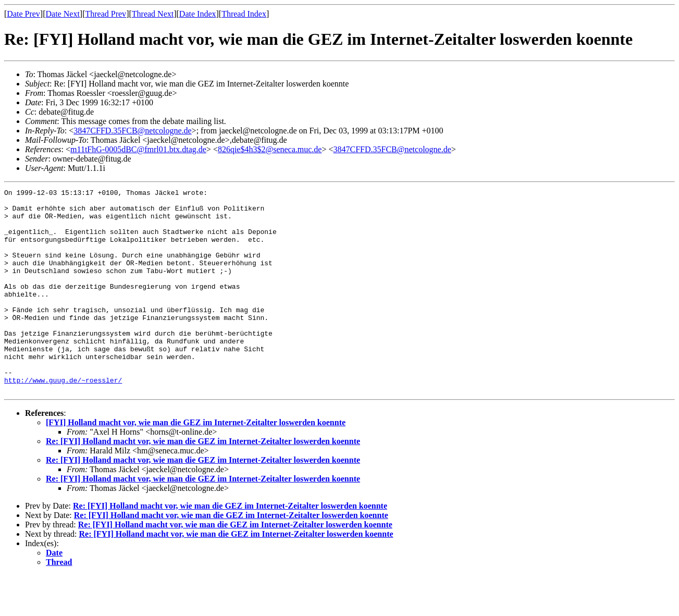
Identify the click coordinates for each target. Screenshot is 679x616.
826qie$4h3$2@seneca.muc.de (270, 149)
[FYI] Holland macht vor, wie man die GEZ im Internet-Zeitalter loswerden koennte (196, 463)
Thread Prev (106, 14)
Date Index (198, 14)
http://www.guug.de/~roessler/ (63, 419)
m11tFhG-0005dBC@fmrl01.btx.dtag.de (138, 149)
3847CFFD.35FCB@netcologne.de (132, 131)
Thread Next (153, 14)
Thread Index (244, 14)
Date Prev (23, 14)
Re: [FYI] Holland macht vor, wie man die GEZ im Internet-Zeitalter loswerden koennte (203, 482)
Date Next (63, 14)
